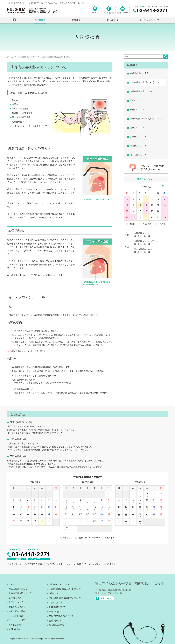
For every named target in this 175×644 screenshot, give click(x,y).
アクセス (95, 11)
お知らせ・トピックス (59, 584)
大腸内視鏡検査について (141, 91)
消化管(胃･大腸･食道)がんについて (146, 118)
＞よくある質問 (108, 564)
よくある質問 (109, 11)
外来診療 (76, 20)
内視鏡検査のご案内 (139, 73)
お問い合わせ (123, 11)
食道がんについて (138, 146)
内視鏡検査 (40, 20)
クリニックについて (149, 20)
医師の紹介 (113, 20)
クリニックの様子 (17, 620)
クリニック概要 (16, 616)
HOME (12, 584)
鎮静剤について (137, 109)
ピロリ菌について (138, 155)
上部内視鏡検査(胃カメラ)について (146, 82)
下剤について (136, 100)
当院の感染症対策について (61, 616)
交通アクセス (55, 621)
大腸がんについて (138, 137)
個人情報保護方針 (57, 625)
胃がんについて (137, 128)
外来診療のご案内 (17, 611)
